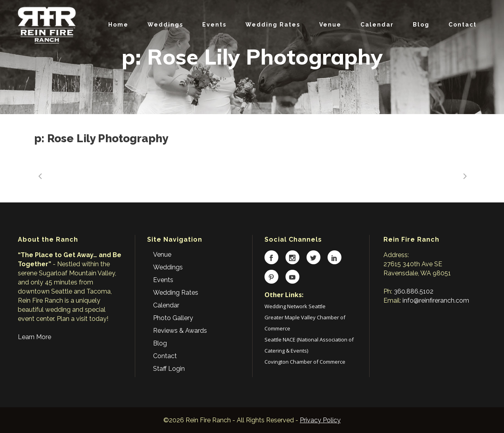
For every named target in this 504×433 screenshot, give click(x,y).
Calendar (166, 305)
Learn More (34, 337)
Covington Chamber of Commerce (305, 362)
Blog (160, 343)
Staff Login (169, 369)
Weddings (168, 267)
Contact (165, 356)
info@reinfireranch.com (436, 300)
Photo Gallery (173, 318)
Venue (162, 255)
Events (163, 280)
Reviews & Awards (180, 331)
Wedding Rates (176, 293)
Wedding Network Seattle (295, 306)
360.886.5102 (414, 291)
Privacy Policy (320, 420)
